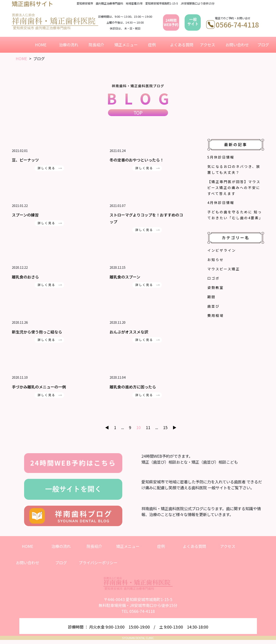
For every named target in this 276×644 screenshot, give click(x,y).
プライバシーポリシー (98, 563)
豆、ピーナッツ (25, 160)
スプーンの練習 (25, 215)
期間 (211, 297)
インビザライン (222, 250)
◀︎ (107, 427)
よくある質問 (181, 45)
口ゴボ (213, 278)
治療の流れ (69, 45)
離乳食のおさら (25, 277)
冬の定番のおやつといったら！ (137, 160)
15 (165, 427)
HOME (41, 45)
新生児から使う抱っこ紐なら (37, 332)
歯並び (213, 306)
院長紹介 (96, 45)
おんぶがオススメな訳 (129, 332)
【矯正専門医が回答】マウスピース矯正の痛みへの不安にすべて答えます (234, 188)
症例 (152, 45)
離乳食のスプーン (125, 277)
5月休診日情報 (221, 157)
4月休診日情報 (221, 203)
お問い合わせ (236, 45)
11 (148, 427)
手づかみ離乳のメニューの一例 (39, 387)
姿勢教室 (216, 287)
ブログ (263, 45)
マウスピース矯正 (224, 269)
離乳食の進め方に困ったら (133, 387)
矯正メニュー (125, 45)
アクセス (207, 45)
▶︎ (174, 427)
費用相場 (216, 315)
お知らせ (216, 260)
